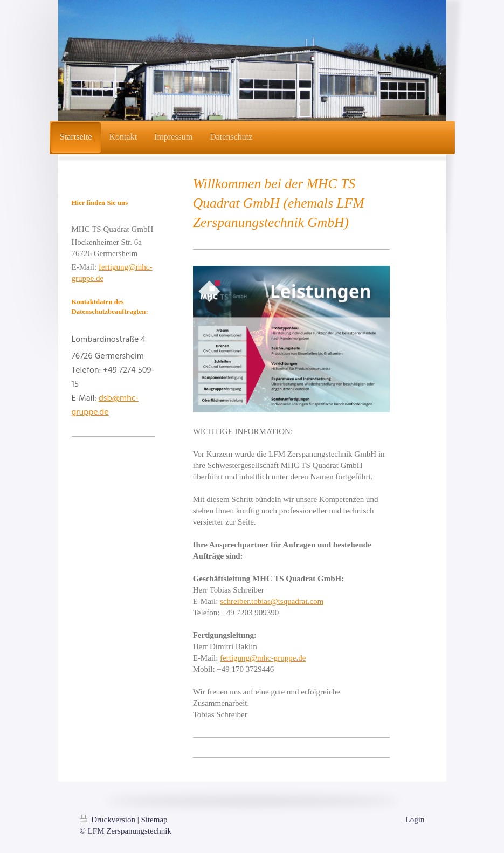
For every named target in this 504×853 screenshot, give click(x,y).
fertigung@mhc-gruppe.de (263, 658)
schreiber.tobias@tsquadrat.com (272, 601)
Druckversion (109, 820)
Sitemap (154, 820)
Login (415, 820)
